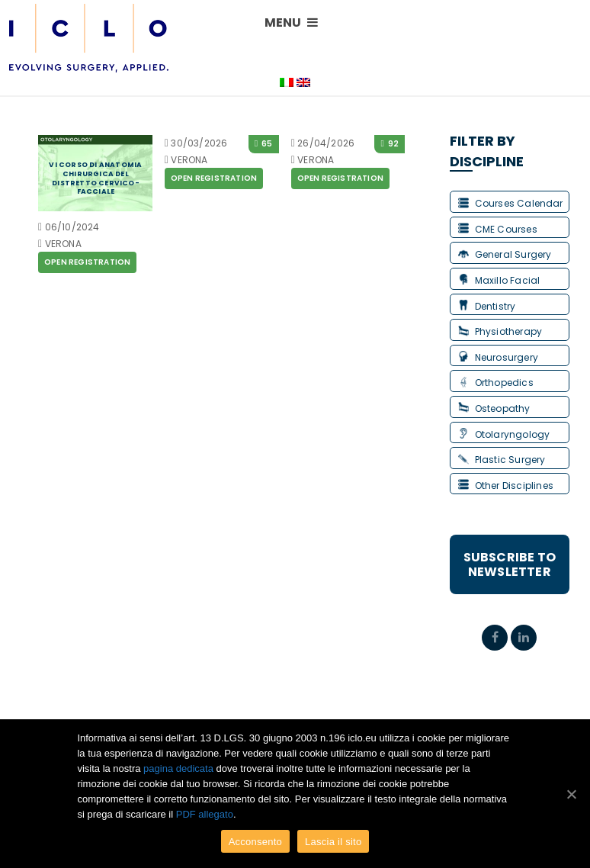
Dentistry (487, 306)
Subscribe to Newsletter (510, 564)
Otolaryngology (504, 434)
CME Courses (498, 229)
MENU (291, 23)
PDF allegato (205, 814)
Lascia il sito (333, 842)
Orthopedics (496, 383)
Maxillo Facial (499, 280)
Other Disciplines (506, 485)
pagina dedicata (178, 768)
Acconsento (255, 842)
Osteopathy (494, 408)
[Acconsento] (571, 794)
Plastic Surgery (502, 460)
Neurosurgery (498, 357)
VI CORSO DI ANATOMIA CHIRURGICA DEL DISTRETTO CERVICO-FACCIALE (95, 178)
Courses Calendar (511, 203)
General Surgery (505, 254)
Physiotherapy (500, 331)
